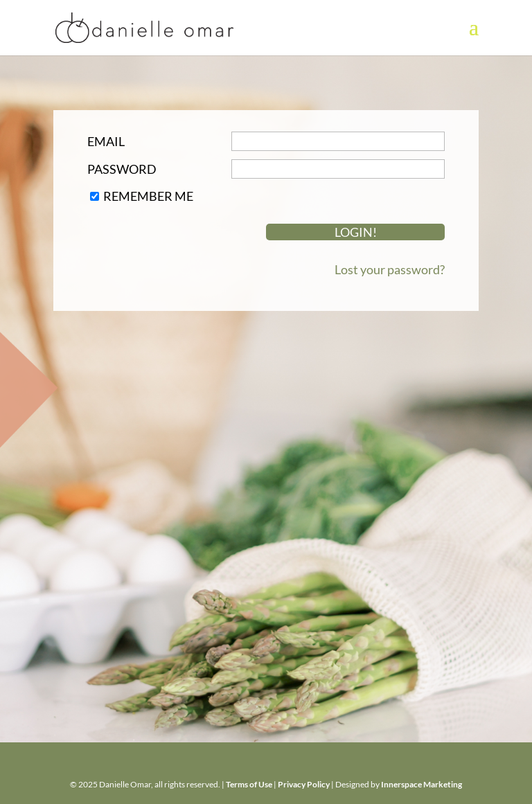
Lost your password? (390, 269)
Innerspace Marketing (422, 784)
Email (106, 141)
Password (122, 169)
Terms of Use (249, 784)
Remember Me (148, 196)
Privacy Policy (304, 784)
